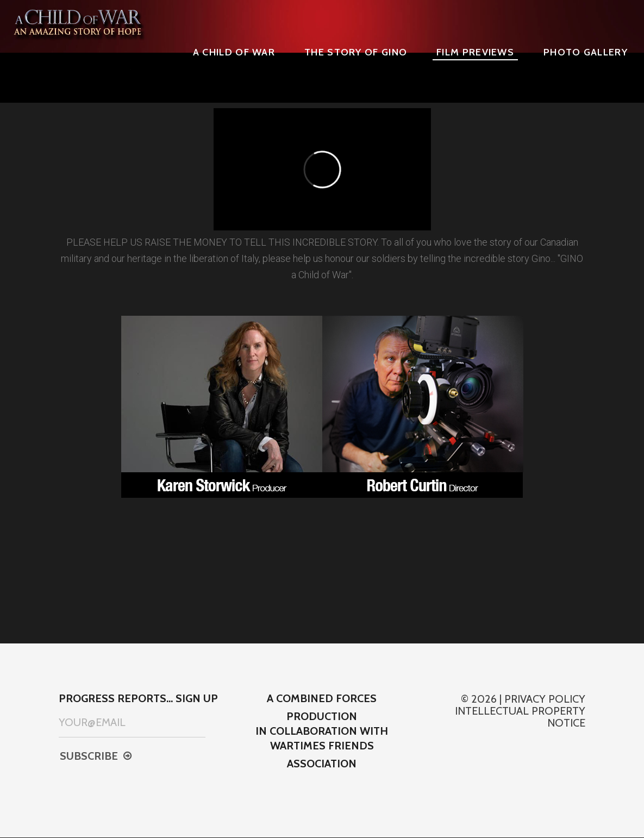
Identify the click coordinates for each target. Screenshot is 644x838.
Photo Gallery (586, 52)
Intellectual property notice (520, 717)
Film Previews (475, 52)
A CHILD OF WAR (234, 52)
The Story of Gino (356, 52)
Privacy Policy (545, 699)
